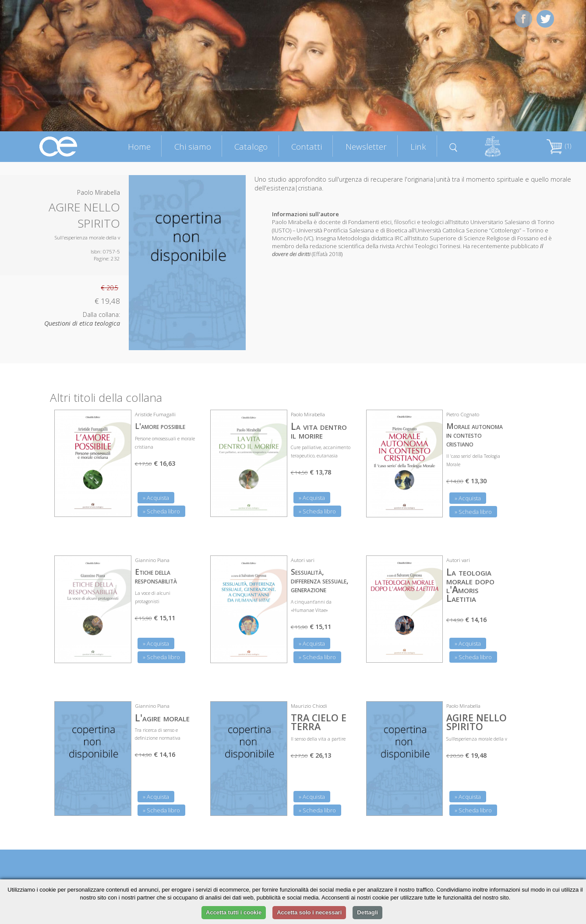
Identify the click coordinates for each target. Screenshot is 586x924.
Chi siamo (193, 146)
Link (418, 146)
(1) (559, 146)
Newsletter (366, 146)
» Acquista (156, 498)
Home (139, 146)
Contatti (307, 146)
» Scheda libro (161, 511)
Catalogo (251, 146)
